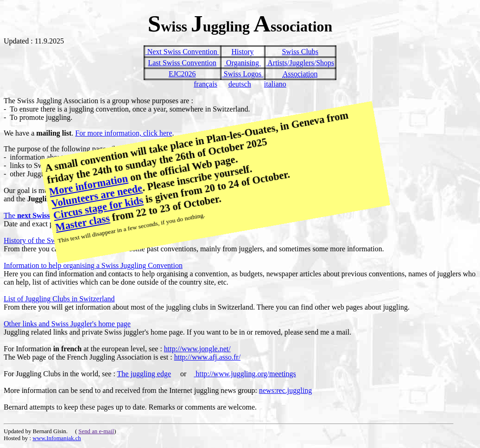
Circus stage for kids (98, 208)
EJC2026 (182, 74)
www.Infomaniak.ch (57, 438)
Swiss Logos (243, 74)
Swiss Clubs (300, 52)
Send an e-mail (96, 431)
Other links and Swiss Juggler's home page (67, 324)
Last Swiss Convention (182, 63)
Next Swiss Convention (182, 52)
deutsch (240, 84)
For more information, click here (123, 133)
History (242, 52)
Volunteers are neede (97, 196)
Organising (243, 63)
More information (88, 185)
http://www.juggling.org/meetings (245, 374)
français (205, 84)
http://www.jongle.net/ (197, 349)
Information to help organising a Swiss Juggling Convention (93, 265)
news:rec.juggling (285, 390)
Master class (83, 223)
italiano (275, 84)
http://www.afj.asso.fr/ (207, 357)
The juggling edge (144, 374)
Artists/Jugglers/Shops (300, 63)
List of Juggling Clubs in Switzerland (59, 299)
